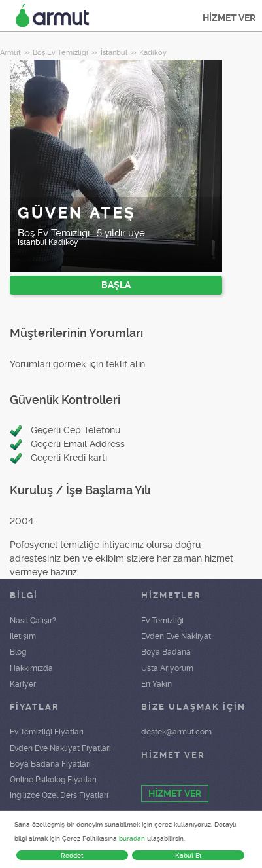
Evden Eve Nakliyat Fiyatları (60, 748)
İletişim (23, 636)
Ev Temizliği (162, 621)
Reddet (72, 855)
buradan (132, 838)
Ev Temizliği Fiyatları (47, 732)
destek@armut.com (176, 732)
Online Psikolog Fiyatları (53, 780)
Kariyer (23, 684)
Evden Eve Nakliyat (176, 636)
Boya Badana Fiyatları (50, 764)
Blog (18, 652)
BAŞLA (116, 285)
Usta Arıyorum (167, 668)
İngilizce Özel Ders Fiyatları (59, 795)
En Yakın (156, 684)
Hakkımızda (31, 668)
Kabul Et (188, 855)
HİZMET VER (229, 18)
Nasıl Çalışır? (33, 621)
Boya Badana (166, 652)
